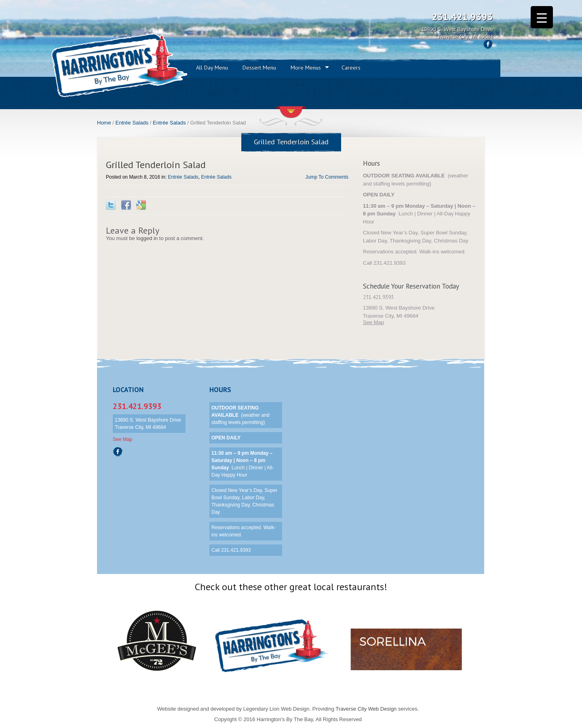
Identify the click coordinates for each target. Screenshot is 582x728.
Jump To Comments (327, 177)
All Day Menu (212, 68)
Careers (351, 68)
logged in (147, 238)
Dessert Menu (259, 68)
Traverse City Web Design (366, 709)
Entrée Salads (132, 123)
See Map (373, 322)
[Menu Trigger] (542, 17)
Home (104, 123)
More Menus (306, 68)
